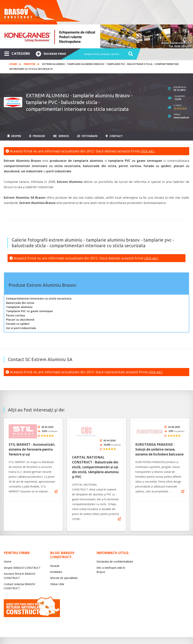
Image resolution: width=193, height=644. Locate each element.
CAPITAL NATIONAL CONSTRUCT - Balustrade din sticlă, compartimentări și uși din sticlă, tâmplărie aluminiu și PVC (95, 453)
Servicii (61, 136)
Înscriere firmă (51, 53)
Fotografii (87, 136)
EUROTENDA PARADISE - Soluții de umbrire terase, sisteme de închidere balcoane (159, 448)
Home (13, 64)
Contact (114, 136)
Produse (37, 136)
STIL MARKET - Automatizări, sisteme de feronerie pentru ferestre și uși (32, 448)
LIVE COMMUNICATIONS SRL (132, 632)
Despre (14, 136)
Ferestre (29, 64)
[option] (96, 36)
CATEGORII (17, 53)
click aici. (148, 151)
